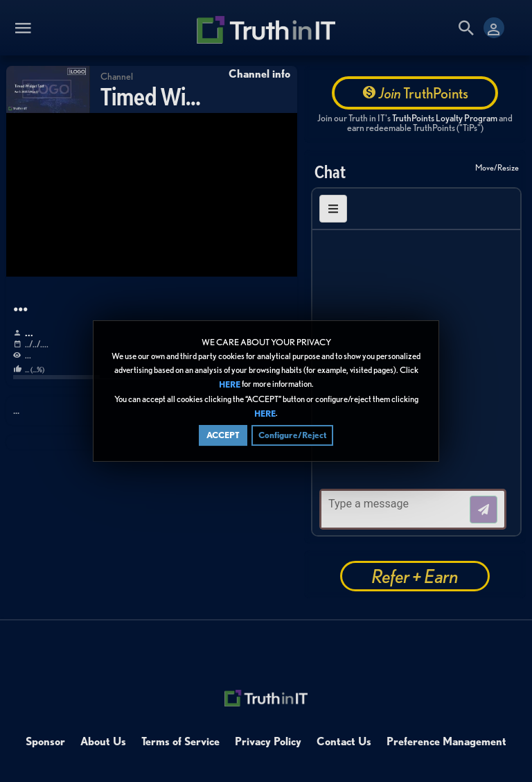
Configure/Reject (292, 435)
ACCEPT (223, 435)
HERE (230, 385)
